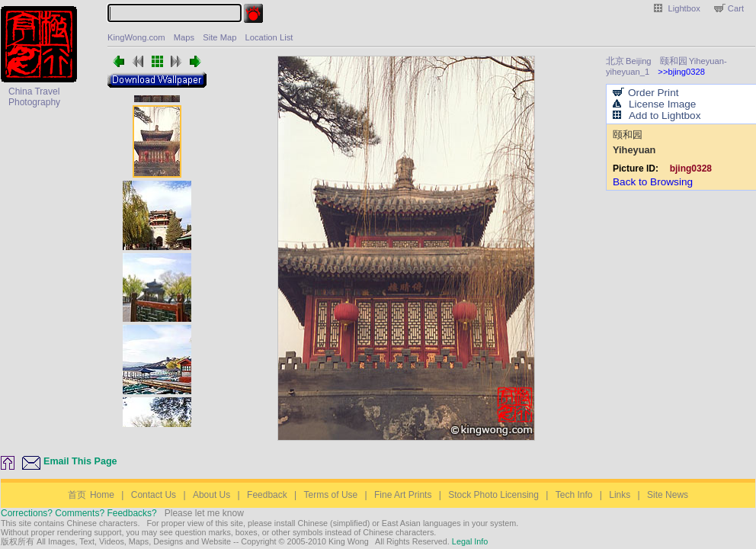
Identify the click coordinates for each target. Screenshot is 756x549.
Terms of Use (331, 495)
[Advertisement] (48, 163)
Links (620, 495)
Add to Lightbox (665, 116)
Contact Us (154, 495)
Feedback (267, 495)
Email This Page (80, 461)
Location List (269, 37)
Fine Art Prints (403, 495)
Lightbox (685, 8)
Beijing (639, 61)
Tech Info (574, 495)
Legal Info (469, 541)
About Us (211, 495)
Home (91, 495)
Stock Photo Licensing (493, 495)
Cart (736, 8)
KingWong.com (136, 37)
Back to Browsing (653, 182)
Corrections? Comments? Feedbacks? (79, 513)
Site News (668, 495)
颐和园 (674, 61)
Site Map (219, 37)
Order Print (653, 93)
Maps (184, 37)
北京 (615, 61)
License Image (662, 104)
